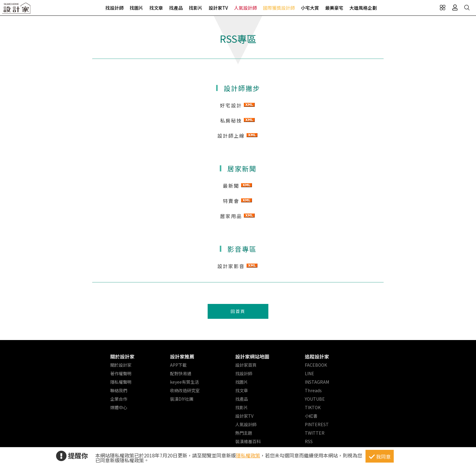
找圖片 (136, 8)
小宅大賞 (310, 8)
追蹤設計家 (317, 356)
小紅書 (311, 416)
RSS (309, 441)
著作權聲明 (121, 373)
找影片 (196, 8)
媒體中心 (119, 407)
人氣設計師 (245, 8)
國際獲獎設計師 (279, 8)
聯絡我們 (119, 390)
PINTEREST (317, 424)
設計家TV (218, 8)
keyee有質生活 (184, 382)
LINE (309, 373)
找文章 (156, 8)
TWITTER (315, 433)
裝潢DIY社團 (182, 399)
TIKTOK (313, 407)
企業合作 (119, 399)
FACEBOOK (316, 365)
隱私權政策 (248, 455)
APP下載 (178, 365)
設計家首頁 (246, 365)
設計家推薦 (182, 356)
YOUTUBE (315, 399)
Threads (313, 390)
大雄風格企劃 (363, 8)
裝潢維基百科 (248, 441)
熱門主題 (244, 433)
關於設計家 (122, 356)
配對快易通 (181, 373)
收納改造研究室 (185, 390)
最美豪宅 (334, 8)
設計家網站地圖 (252, 356)
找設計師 (114, 8)
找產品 (176, 8)
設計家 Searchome (17, 10)
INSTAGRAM (317, 382)
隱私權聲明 (121, 382)
